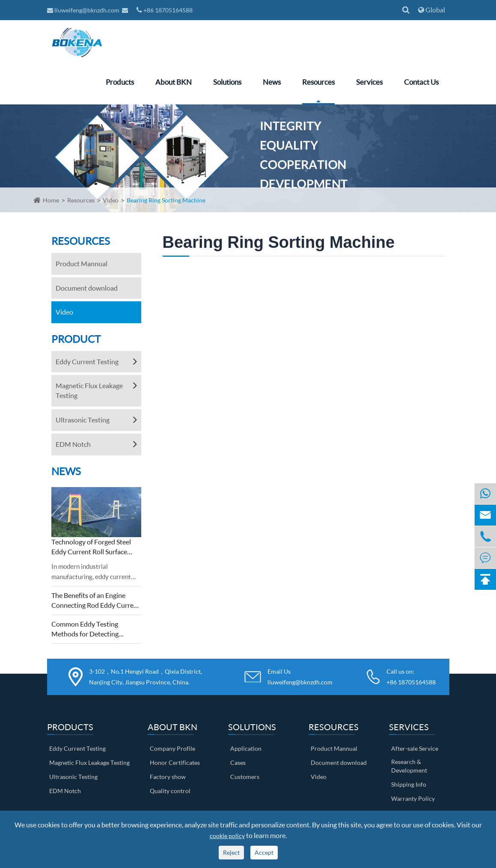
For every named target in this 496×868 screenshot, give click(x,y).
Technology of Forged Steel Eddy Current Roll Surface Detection (91, 547)
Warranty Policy (413, 798)
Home (51, 200)
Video (111, 200)
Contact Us (421, 82)
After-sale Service (415, 748)
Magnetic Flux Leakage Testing (89, 390)
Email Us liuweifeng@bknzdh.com (300, 677)
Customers (245, 777)
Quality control (170, 791)
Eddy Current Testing (87, 361)
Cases (238, 762)
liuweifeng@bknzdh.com (84, 10)
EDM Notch (73, 444)
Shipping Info (409, 784)
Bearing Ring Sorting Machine (166, 200)
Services (369, 82)
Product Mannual (82, 263)
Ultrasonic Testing (83, 420)
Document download (87, 288)
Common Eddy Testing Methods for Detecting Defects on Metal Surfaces (90, 629)
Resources (318, 82)
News (272, 82)
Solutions (227, 82)
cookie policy (227, 836)
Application (246, 748)
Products (120, 82)
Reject (231, 852)
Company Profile (172, 748)
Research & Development (409, 766)
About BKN (174, 82)
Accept (264, 852)
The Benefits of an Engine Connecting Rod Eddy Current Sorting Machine (96, 601)
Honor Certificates (175, 762)
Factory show (168, 777)
